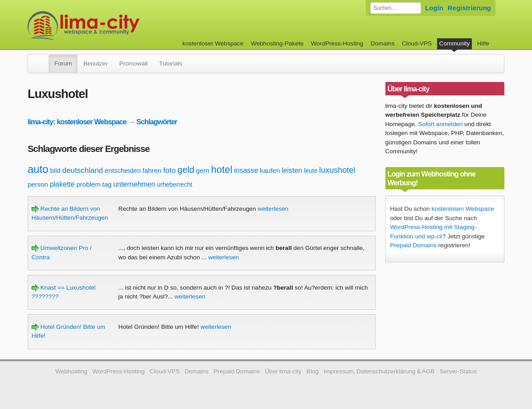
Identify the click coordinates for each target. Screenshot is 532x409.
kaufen (270, 170)
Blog (313, 371)
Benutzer (95, 63)
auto (38, 169)
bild (55, 170)
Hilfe (483, 43)
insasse (246, 170)
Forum (63, 63)
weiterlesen (273, 209)
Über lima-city (283, 371)
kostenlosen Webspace (462, 209)
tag (107, 184)
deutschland (83, 170)
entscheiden (123, 170)
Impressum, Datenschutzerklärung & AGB (379, 371)
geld (186, 170)
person (38, 184)
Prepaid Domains (413, 245)
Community (455, 43)
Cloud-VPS (417, 43)
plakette (62, 184)
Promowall (133, 63)
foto (169, 170)
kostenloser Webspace (213, 43)
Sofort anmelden (441, 124)
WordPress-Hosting (337, 43)
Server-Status (458, 371)
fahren (152, 170)
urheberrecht (174, 184)
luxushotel (337, 170)
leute (311, 171)
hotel (222, 170)
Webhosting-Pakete (277, 43)
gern (203, 170)
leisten (292, 170)
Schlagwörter (157, 122)
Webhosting (71, 371)
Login (434, 8)
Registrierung (469, 8)
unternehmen (134, 184)
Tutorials (171, 63)
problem (88, 184)
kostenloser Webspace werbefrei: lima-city (117, 26)
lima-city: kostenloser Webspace (77, 122)
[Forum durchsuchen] (396, 8)
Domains (383, 43)
